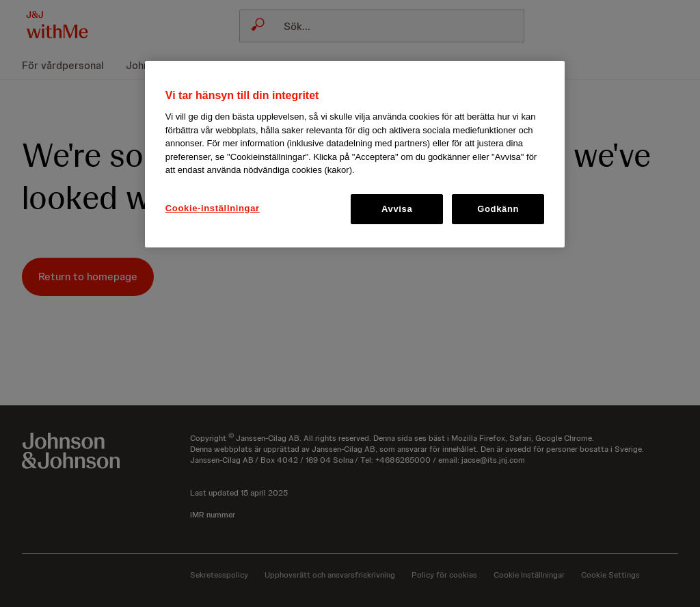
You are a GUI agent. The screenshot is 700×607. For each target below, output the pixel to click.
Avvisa (397, 209)
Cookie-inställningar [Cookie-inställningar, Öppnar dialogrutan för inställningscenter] (213, 208)
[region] (355, 154)
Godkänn (498, 209)
